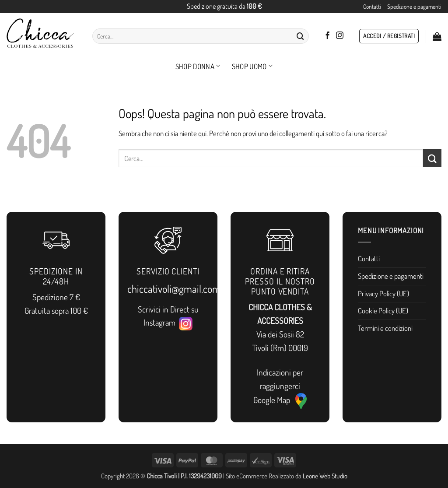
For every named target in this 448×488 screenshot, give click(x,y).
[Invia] (301, 36)
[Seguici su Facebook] (327, 36)
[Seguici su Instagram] (340, 36)
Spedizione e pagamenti (414, 6)
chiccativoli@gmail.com (174, 289)
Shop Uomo (252, 66)
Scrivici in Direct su (168, 309)
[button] (389, 36)
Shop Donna (198, 66)
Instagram (168, 323)
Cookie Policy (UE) (383, 311)
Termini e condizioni (385, 328)
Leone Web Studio (325, 476)
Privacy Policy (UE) (383, 293)
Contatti (372, 6)
